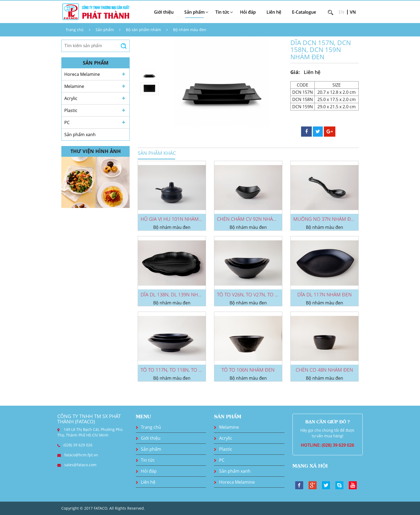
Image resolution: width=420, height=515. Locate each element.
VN (353, 12)
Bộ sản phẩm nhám (143, 30)
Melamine (74, 86)
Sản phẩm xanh (80, 135)
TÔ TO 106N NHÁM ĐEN (248, 370)
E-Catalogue (304, 12)
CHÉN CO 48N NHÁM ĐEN (324, 370)
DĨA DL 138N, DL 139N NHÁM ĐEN (178, 294)
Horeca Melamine (82, 74)
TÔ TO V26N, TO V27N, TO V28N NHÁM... (261, 294)
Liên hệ (274, 12)
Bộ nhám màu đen (190, 30)
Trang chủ (75, 30)
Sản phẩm (105, 30)
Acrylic (71, 98)
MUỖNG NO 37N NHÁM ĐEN (325, 219)
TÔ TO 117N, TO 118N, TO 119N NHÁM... (185, 370)
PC (67, 122)
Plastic (71, 110)
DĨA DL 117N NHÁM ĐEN (325, 294)
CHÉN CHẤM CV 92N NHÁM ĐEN (253, 219)
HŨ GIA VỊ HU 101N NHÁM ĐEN (175, 219)
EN (342, 12)
